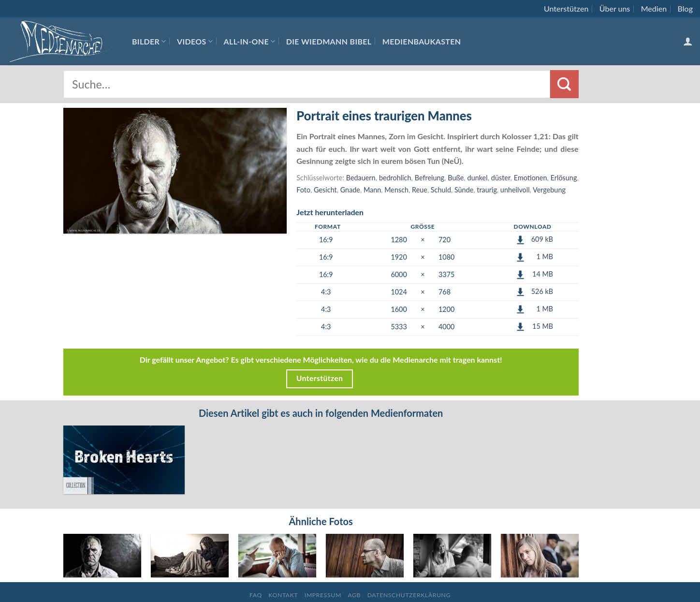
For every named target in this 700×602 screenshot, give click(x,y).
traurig (487, 190)
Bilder (149, 41)
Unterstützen (566, 8)
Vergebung (549, 190)
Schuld (441, 190)
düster (501, 178)
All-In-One (250, 41)
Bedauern (361, 178)
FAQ (256, 564)
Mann (372, 190)
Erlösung (564, 178)
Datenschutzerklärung (409, 564)
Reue (420, 190)
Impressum (323, 564)
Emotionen (531, 178)
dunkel (478, 178)
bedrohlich (395, 178)
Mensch (396, 190)
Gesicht (325, 190)
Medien (654, 8)
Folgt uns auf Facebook (350, 578)
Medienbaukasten (422, 41)
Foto (303, 190)
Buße (456, 178)
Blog (685, 8)
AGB (354, 564)
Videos (195, 41)
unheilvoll (515, 190)
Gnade (350, 190)
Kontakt (283, 564)
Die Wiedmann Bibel (329, 41)
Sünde (464, 190)
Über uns (615, 8)
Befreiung (430, 178)
